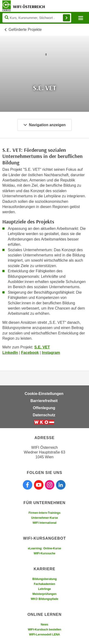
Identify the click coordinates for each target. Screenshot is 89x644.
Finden (66, 18)
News (44, 625)
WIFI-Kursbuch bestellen (44, 630)
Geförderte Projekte (25, 30)
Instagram (51, 353)
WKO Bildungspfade (45, 599)
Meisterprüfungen (44, 594)
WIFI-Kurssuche (44, 553)
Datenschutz (44, 415)
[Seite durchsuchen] (37, 18)
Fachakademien (44, 584)
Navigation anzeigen (44, 125)
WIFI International (44, 523)
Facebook (30, 353)
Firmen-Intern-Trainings (44, 513)
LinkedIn (10, 353)
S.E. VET (42, 347)
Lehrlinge (44, 589)
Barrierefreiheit (44, 401)
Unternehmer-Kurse (44, 518)
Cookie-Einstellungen (44, 394)
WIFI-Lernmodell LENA (45, 635)
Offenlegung (44, 408)
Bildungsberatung (44, 579)
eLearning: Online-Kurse (44, 548)
